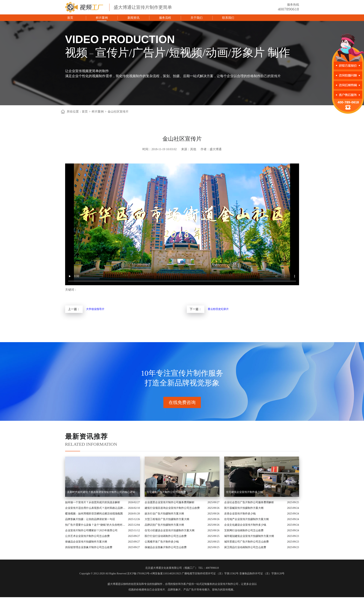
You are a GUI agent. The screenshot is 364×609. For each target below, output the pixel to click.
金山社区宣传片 (118, 112)
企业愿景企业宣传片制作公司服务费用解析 (170, 502)
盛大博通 (113, 584)
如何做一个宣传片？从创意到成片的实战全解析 (93, 502)
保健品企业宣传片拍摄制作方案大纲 (86, 542)
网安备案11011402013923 (167, 574)
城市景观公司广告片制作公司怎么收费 (246, 542)
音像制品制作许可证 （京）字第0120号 (262, 574)
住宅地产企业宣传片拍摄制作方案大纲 (246, 519)
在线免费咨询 (182, 402)
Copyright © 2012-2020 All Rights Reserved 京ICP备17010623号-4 (116, 574)
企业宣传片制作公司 (227, 584)
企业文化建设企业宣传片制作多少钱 (245, 525)
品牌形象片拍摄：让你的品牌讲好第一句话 (90, 519)
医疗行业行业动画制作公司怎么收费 (166, 536)
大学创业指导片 (95, 309)
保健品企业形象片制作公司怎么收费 (166, 547)
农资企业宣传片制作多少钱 (240, 514)
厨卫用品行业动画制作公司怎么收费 (245, 547)
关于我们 (197, 18)
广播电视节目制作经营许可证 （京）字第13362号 (210, 574)
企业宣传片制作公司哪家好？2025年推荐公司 (91, 530)
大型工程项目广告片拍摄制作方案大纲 (167, 519)
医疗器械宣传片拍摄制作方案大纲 (244, 508)
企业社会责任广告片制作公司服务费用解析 (249, 502)
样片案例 (102, 18)
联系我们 (228, 18)
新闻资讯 (133, 18)
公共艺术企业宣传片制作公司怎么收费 (87, 536)
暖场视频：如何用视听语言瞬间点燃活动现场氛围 (94, 514)
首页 (70, 18)
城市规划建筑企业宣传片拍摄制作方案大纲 (249, 536)
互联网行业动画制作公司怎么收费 (244, 530)
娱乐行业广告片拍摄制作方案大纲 (164, 514)
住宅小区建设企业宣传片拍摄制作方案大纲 (170, 530)
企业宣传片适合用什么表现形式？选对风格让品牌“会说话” (96, 508)
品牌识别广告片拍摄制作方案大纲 (164, 525)
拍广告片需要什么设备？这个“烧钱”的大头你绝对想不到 (96, 525)
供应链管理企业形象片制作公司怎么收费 (89, 547)
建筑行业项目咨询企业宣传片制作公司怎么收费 (172, 508)
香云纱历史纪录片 (218, 309)
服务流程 (165, 18)
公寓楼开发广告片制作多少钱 (162, 542)
